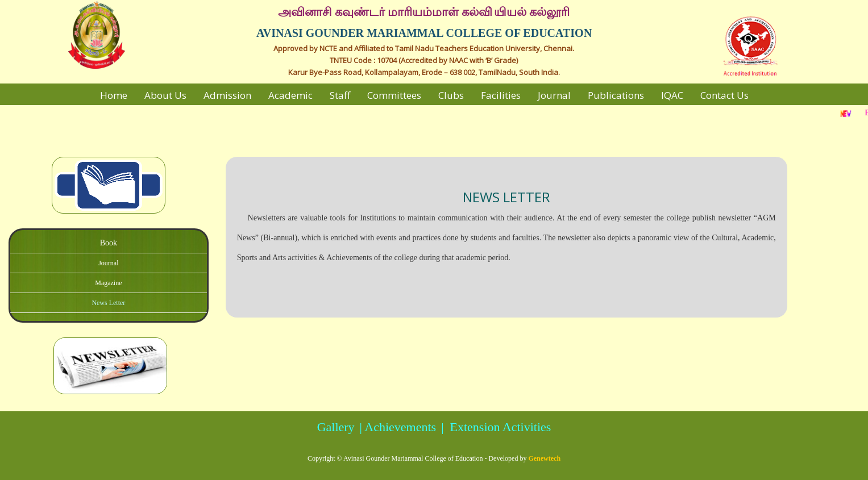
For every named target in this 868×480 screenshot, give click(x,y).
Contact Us (724, 95)
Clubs (451, 95)
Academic (290, 95)
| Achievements (396, 427)
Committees (394, 95)
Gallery (336, 427)
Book (109, 243)
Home (114, 95)
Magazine (108, 283)
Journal (554, 95)
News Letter (108, 303)
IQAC (672, 95)
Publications (616, 95)
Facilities (501, 95)
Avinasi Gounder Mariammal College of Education (413, 458)
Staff (340, 95)
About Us (165, 95)
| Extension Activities (495, 427)
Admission (227, 95)
